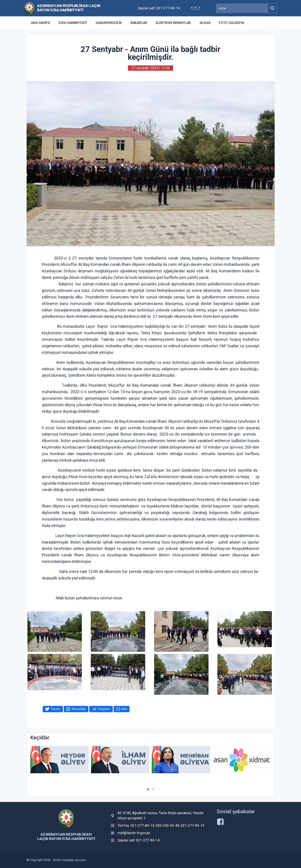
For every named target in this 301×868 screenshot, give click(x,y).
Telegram (104, 709)
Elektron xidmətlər (173, 23)
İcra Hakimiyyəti (73, 23)
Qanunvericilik (109, 23)
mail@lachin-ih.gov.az (134, 833)
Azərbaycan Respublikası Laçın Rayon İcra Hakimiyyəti (69, 8)
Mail (124, 709)
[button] (148, 789)
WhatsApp (79, 709)
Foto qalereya (232, 23)
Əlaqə (205, 23)
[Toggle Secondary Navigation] (272, 23)
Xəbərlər (139, 23)
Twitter (55, 709)
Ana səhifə (40, 23)
